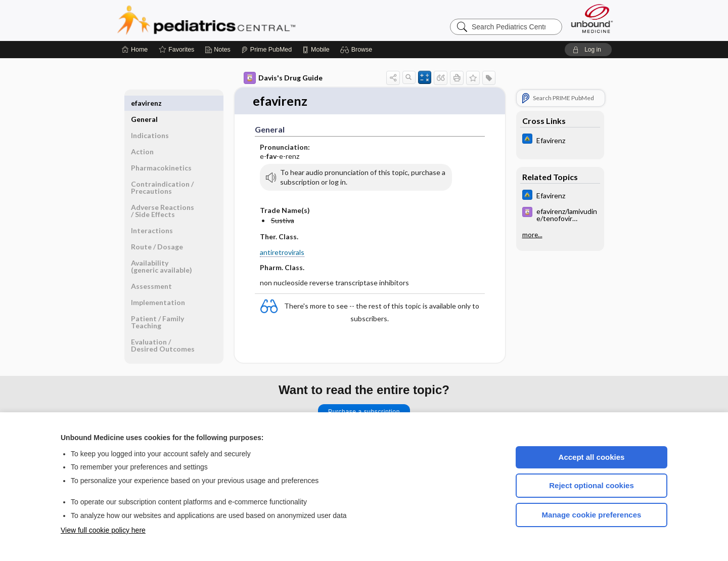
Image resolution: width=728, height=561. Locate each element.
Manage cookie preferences (592, 515)
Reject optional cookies (591, 485)
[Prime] (266, 50)
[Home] (135, 50)
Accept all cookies (592, 457)
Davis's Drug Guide (283, 78)
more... (532, 235)
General (144, 103)
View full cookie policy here (103, 530)
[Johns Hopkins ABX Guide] (560, 140)
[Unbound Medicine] (592, 18)
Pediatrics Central (243, 20)
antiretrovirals (282, 252)
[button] (358, 50)
